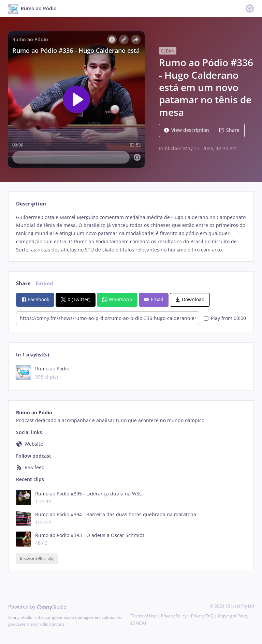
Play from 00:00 (225, 318)
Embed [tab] (44, 283)
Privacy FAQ (202, 616)
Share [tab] (23, 283)
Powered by (37, 607)
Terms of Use (144, 616)
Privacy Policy (174, 616)
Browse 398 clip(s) (37, 558)
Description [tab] (31, 204)
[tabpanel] (131, 234)
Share (229, 130)
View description (187, 130)
